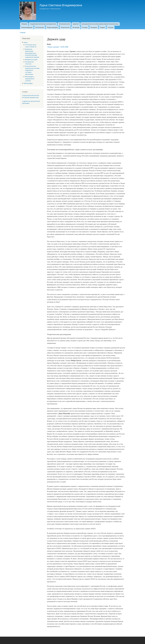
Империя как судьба (31, 60)
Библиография (28, 83)
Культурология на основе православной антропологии (100, 24)
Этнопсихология (64, 24)
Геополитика (40, 27)
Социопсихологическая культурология (43, 24)
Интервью (94, 27)
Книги (26, 42)
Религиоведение (27, 27)
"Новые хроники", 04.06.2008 (58, 47)
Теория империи (52, 27)
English (102, 27)
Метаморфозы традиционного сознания (30, 79)
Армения (76, 24)
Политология (65, 27)
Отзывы (85, 27)
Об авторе (76, 27)
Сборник (24, 24)
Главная (23, 33)
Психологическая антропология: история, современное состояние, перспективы (32, 70)
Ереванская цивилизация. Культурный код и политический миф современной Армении (32, 53)
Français (111, 27)
